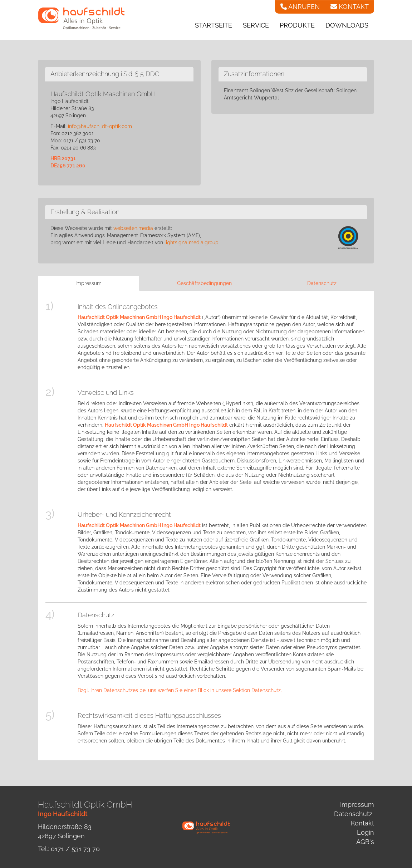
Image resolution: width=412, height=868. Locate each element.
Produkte (297, 25)
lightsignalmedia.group (192, 242)
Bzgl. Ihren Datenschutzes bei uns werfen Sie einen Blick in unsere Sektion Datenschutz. (180, 690)
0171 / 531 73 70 (75, 849)
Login (366, 832)
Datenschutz (322, 283)
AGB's (365, 842)
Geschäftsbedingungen (204, 283)
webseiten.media (133, 228)
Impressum (89, 283)
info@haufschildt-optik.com (100, 126)
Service (256, 25)
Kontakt (362, 823)
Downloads (347, 25)
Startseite (214, 25)
